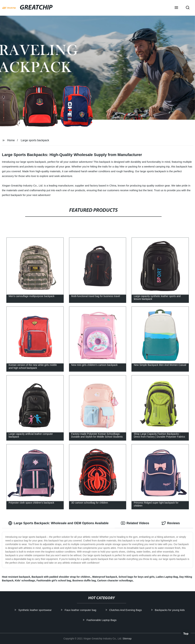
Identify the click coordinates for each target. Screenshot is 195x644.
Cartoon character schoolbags (115, 580)
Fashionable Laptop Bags (107, 620)
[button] (176, 8)
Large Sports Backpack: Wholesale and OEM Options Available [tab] (58, 523)
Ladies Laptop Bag (167, 577)
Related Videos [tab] (135, 523)
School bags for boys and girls (136, 577)
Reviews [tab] (171, 523)
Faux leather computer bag (86, 610)
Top (186, 634)
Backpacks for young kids (175, 610)
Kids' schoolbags (25, 580)
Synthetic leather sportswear (40, 610)
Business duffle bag (84, 580)
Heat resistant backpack (16, 577)
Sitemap (127, 639)
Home (11, 140)
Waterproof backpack (105, 577)
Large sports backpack (35, 140)
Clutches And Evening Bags (131, 610)
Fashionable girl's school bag (54, 580)
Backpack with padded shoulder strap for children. (61, 577)
